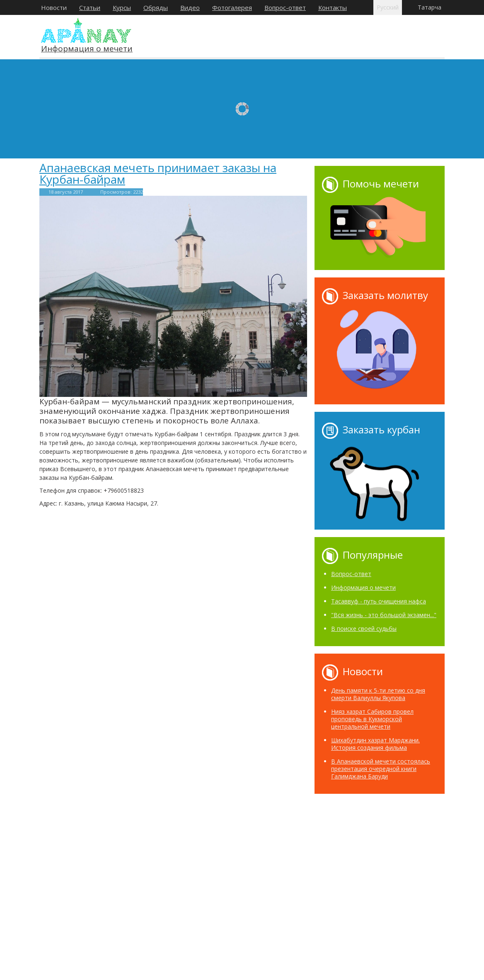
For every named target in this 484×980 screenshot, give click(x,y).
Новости (54, 7)
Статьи (90, 7)
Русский (388, 7)
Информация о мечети (87, 49)
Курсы (122, 7)
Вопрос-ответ (285, 7)
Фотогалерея (232, 7)
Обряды (156, 7)
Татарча (430, 7)
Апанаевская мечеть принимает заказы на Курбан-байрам (158, 173)
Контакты (333, 7)
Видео (190, 7)
